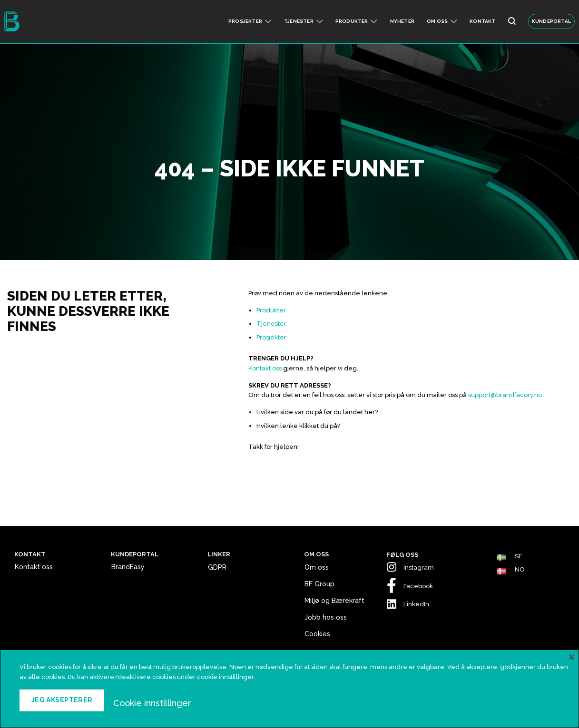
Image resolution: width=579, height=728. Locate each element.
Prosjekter (250, 22)
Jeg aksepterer (62, 700)
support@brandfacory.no (505, 395)
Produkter (357, 22)
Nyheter (402, 21)
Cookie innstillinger (152, 703)
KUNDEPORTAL (551, 21)
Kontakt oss (265, 368)
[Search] (512, 21)
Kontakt (482, 21)
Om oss (442, 22)
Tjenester (304, 22)
